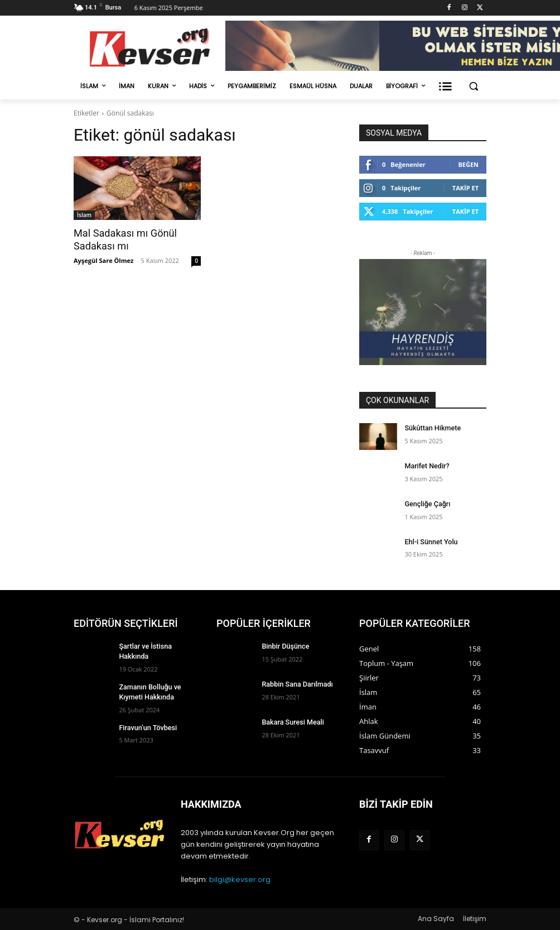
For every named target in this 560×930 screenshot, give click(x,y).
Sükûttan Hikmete (431, 428)
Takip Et (465, 188)
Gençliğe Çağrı (426, 504)
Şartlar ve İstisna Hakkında (159, 646)
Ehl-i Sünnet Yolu (430, 541)
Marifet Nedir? (426, 466)
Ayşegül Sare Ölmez (103, 259)
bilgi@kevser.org (240, 879)
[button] (473, 86)
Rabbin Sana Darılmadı (296, 684)
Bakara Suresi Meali (291, 722)
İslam (84, 215)
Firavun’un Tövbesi (146, 723)
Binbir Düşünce (284, 646)
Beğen (468, 164)
